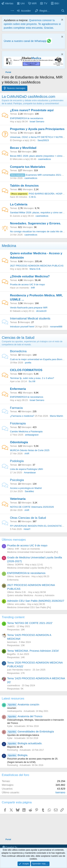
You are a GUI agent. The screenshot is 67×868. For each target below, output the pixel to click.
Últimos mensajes (14, 540)
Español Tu (10, 847)
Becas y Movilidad (23, 148)
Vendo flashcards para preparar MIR (29, 308)
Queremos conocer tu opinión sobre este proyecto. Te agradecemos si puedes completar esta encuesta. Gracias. (32, 24)
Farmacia (16, 408)
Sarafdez (29, 491)
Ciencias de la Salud (18, 338)
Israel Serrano (37, 122)
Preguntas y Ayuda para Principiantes (37, 129)
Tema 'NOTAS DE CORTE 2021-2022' (30, 623)
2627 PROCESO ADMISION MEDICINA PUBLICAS (37, 266)
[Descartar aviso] (62, 20)
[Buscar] (63, 11)
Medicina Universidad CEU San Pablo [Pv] (29, 607)
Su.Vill (32, 381)
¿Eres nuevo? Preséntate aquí (32, 110)
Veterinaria (18, 499)
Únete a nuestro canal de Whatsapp (25, 41)
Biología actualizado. (25, 743)
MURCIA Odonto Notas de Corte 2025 (30, 450)
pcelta (28, 363)
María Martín (56, 416)
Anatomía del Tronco (25, 716)
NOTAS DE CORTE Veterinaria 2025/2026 (32, 507)
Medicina (9, 246)
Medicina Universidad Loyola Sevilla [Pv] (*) (30, 568)
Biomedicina (18, 351)
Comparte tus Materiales (28, 167)
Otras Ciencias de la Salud (28, 518)
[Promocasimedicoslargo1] (33, 65)
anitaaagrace (32, 435)
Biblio (56, 3)
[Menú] (5, 11)
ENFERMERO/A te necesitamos (27, 118)
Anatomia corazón (23, 704)
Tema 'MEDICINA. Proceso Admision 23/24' (33, 651)
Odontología (19, 442)
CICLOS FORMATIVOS (26, 370)
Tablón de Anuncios (24, 186)
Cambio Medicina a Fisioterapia (26, 431)
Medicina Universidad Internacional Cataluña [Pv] (33, 552)
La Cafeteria (19, 204)
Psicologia (17, 480)
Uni (21, 3)
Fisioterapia (18, 423)
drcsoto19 (41, 311)
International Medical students (30, 318)
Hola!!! (27, 529)
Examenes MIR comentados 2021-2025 (38, 175)
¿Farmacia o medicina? (22, 416)
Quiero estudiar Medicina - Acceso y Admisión (31, 595)
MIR (33, 3)
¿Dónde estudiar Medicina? (30, 276)
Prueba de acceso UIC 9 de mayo (27, 284)
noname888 (56, 327)
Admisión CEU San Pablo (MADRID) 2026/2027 (36, 601)
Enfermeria (18, 389)
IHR (33, 288)
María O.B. (35, 269)
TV (44, 3)
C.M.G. (33, 197)
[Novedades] (56, 11)
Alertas (7, 3)
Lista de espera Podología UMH (26, 469)
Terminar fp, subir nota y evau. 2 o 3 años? (32, 378)
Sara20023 (43, 140)
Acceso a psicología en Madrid (26, 488)
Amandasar (30, 473)
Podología (17, 461)
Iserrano (60, 792)
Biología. (18, 755)
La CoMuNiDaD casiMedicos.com (28, 97)
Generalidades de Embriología (30, 731)
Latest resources (13, 699)
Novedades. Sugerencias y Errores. (35, 223)
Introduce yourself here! (22, 327)
